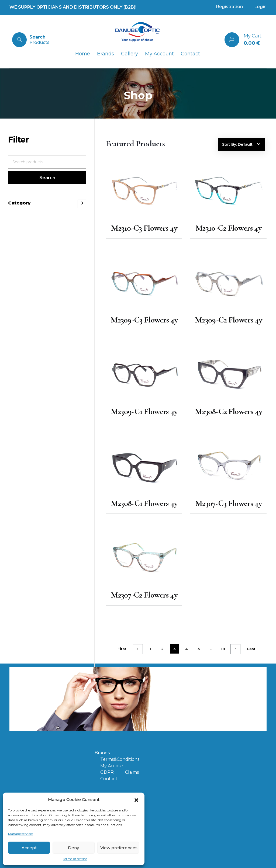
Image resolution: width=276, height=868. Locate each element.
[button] (136, 800)
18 (223, 649)
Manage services (21, 834)
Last (251, 649)
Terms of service (75, 859)
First (122, 649)
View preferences (119, 848)
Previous (138, 649)
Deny (73, 848)
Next (235, 649)
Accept (29, 848)
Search (47, 178)
